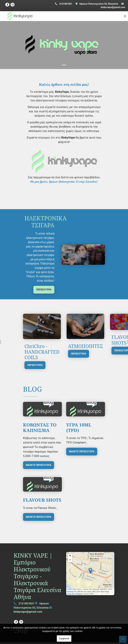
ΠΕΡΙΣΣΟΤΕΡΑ (44, 291)
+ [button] (70, 558)
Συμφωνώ (64, 638)
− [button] (70, 562)
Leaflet (69, 591)
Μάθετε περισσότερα (39, 467)
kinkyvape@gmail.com (113, 7)
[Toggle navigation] (125, 17)
